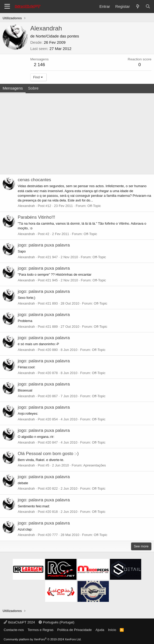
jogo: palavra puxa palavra (44, 245)
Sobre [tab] (33, 88)
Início (112, 630)
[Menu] (7, 7)
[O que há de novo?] (137, 6)
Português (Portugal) (57, 622)
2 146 (40, 65)
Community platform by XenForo (43, 639)
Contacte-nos (14, 630)
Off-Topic (94, 206)
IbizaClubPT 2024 (19, 622)
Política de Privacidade (74, 630)
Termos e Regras (41, 630)
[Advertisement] (77, 132)
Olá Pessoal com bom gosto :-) (48, 454)
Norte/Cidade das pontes (57, 36)
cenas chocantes (34, 180)
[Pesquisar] (148, 6)
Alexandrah (26, 206)
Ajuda (100, 630)
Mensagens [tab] (13, 88)
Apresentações (95, 465)
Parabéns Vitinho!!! (36, 217)
